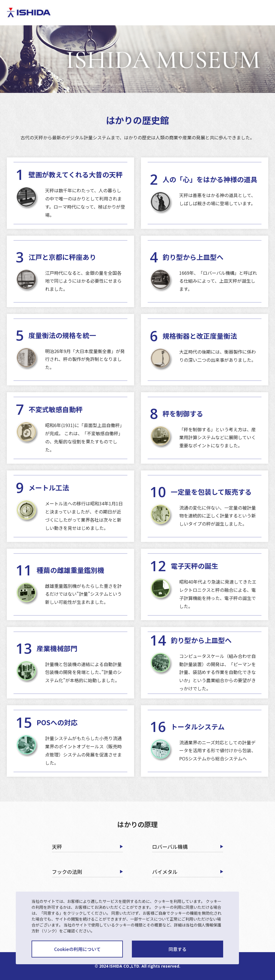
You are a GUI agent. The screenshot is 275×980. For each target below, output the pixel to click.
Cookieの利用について (77, 949)
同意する (178, 949)
